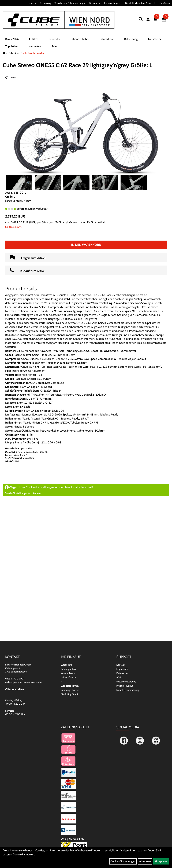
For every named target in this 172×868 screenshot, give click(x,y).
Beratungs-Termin (70, 690)
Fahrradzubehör (80, 39)
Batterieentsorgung (126, 682)
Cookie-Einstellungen (123, 861)
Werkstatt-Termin (70, 686)
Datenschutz (123, 673)
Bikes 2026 (12, 39)
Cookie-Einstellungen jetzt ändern (23, 493)
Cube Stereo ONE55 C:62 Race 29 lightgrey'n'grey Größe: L (77, 65)
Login (32, 3)
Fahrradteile (107, 39)
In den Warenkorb (86, 245)
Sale (54, 46)
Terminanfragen (113, 3)
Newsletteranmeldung (128, 690)
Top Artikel (12, 46)
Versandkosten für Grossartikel (87, 222)
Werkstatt (94, 3)
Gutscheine (155, 39)
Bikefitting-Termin (70, 694)
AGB (119, 677)
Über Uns (164, 3)
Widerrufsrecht (68, 677)
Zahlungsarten (68, 669)
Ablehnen (145, 861)
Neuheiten (35, 46)
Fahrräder (54, 39)
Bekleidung (131, 39)
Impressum (122, 669)
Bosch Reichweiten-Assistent (140, 3)
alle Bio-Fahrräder (34, 53)
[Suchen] (141, 19)
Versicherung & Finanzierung (70, 3)
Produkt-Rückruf (125, 686)
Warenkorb (66, 665)
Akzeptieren (161, 861)
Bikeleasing (45, 3)
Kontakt (120, 665)
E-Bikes (34, 39)
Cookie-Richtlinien (23, 854)
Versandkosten (69, 673)
